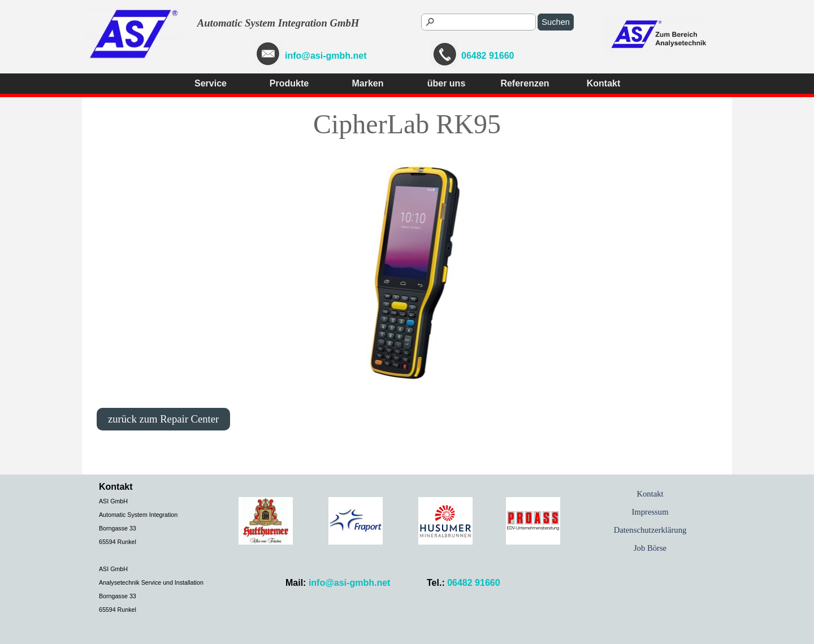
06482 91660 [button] (488, 56)
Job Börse (650, 548)
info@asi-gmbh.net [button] (326, 56)
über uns (447, 83)
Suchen (556, 22)
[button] (444, 55)
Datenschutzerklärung (650, 530)
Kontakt (604, 83)
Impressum (650, 512)
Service (211, 83)
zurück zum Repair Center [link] (163, 419)
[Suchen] (479, 22)
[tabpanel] (451, 55)
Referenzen (525, 83)
